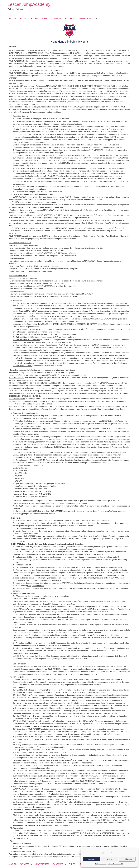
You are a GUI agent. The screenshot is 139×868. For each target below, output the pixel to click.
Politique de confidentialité (115, 864)
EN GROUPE (58, 18)
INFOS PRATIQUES (86, 18)
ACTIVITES (24, 18)
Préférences (127, 859)
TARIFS (72, 18)
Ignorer (109, 859)
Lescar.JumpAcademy (29, 4)
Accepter (91, 859)
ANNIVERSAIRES (42, 18)
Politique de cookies (101, 864)
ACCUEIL (13, 18)
